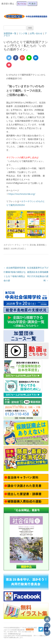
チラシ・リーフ (22, 245)
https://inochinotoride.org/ (22, 194)
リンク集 (23, 33)
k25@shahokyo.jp (14, 634)
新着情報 (41, 245)
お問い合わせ (36, 33)
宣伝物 (33, 245)
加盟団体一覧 (10, 33)
